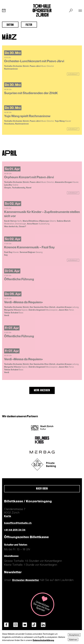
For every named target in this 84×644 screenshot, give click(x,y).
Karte (8, 516)
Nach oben (42, 489)
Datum (10, 25)
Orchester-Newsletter (26, 580)
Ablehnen (73, 639)
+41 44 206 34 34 (15, 530)
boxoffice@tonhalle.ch (18, 523)
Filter (29, 25)
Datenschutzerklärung (43, 640)
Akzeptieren (74, 635)
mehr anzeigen (42, 390)
